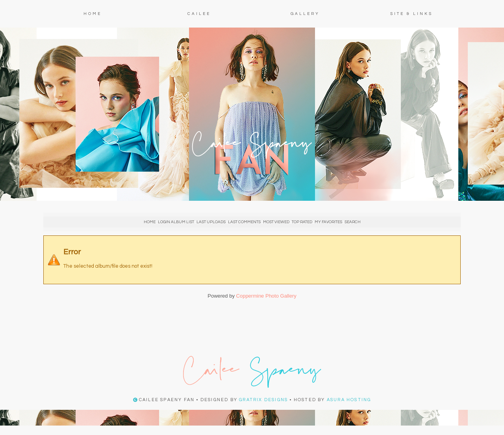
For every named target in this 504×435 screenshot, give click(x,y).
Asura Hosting (349, 400)
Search (353, 222)
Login (164, 222)
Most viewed (276, 222)
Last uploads (211, 222)
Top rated (302, 222)
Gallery (305, 14)
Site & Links (411, 14)
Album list (183, 222)
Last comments (244, 222)
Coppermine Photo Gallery (266, 296)
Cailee (199, 14)
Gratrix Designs (263, 400)
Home (93, 14)
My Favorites (328, 222)
